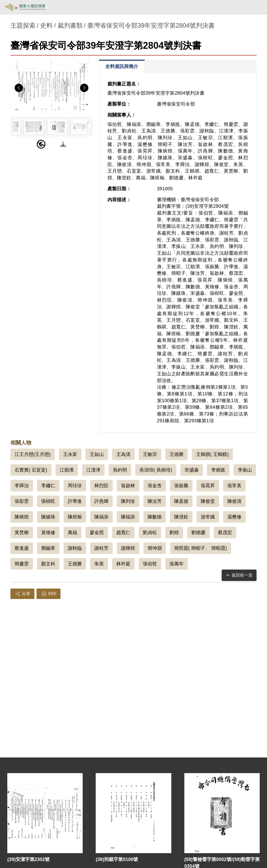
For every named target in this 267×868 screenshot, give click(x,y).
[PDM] (41, 144)
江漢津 (93, 470)
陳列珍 (128, 501)
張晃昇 (208, 486)
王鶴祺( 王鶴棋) (212, 454)
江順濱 (67, 470)
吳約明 (120, 470)
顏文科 (48, 564)
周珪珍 (75, 486)
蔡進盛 (22, 548)
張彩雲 (22, 501)
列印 (48, 594)
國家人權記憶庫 (31, 7)
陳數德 (155, 517)
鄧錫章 (48, 548)
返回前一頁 (239, 575)
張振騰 (181, 486)
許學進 (75, 501)
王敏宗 (150, 454)
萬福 (72, 533)
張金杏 (155, 486)
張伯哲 (150, 564)
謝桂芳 (101, 548)
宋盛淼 (192, 470)
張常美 (234, 486)
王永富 (70, 454)
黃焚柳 (22, 533)
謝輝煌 (128, 548)
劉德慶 (198, 533)
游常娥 (208, 517)
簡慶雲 (22, 564)
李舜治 (22, 486)
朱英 (99, 564)
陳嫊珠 (48, 517)
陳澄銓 (181, 517)
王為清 (123, 454)
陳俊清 (234, 501)
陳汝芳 (155, 501)
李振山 (245, 470)
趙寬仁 (123, 533)
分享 (22, 594)
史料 (46, 25)
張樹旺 (48, 501)
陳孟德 (181, 501)
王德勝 (177, 454)
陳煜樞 (75, 517)
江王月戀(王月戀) (33, 454)
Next (84, 88)
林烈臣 (101, 486)
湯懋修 (234, 517)
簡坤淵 (155, 548)
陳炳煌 (22, 517)
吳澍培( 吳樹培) (156, 470)
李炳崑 (218, 470)
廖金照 (97, 533)
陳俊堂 (208, 501)
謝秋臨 (75, 548)
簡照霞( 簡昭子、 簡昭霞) (201, 548)
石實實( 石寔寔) (31, 470)
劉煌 (174, 533)
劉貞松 (150, 533)
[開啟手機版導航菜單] (257, 7)
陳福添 (101, 517)
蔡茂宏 (225, 533)
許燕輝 (101, 501)
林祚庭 (123, 564)
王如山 (97, 454)
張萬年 (177, 564)
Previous (19, 88)
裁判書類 (70, 25)
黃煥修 (48, 533)
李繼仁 (48, 486)
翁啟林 (128, 486)
